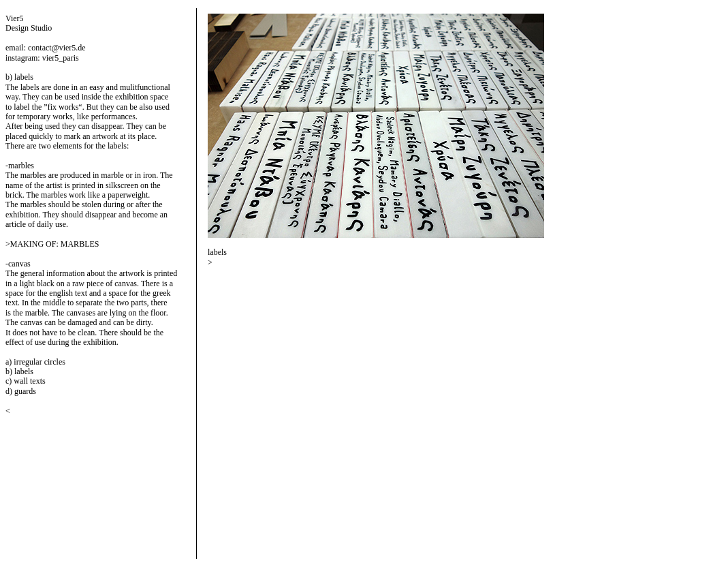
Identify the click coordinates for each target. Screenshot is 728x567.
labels (24, 371)
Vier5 (15, 18)
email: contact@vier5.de (46, 48)
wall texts (29, 381)
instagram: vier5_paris (42, 58)
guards (25, 391)
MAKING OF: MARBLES (55, 244)
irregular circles (39, 362)
